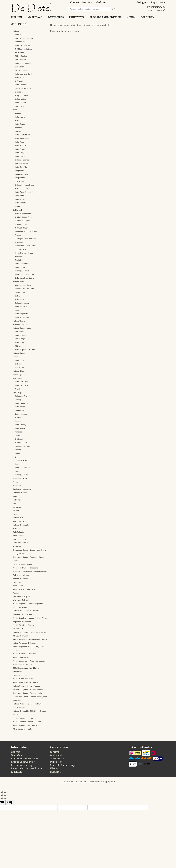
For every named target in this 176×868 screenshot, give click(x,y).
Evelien (18, 450)
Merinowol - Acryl (20, 478)
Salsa (17, 296)
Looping (18, 421)
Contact (75, 2)
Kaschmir (17, 528)
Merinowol (17, 486)
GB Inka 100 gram (22, 221)
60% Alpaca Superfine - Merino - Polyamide (27, 670)
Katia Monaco (21, 85)
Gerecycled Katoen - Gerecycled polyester (30, 550)
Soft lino (18, 364)
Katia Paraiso (20, 103)
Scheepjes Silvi (21, 396)
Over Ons (87, 2)
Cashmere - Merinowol (22, 489)
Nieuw (131, 17)
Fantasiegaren (19, 375)
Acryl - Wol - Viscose (21, 657)
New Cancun (20, 292)
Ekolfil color (20, 196)
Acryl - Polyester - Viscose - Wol (26, 725)
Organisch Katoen (20, 607)
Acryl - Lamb (18, 586)
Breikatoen (19, 53)
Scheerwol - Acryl (20, 675)
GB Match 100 (21, 224)
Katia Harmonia (21, 78)
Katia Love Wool (22, 382)
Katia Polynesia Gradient (25, 350)
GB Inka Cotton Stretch (24, 217)
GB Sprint (19, 242)
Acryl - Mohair (19, 536)
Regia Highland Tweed (24, 253)
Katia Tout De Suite (23, 468)
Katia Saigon (20, 124)
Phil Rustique (20, 339)
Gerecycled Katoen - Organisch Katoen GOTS (29, 559)
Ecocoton (19, 92)
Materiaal (35, 17)
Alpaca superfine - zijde (22, 729)
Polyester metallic (20, 539)
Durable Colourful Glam (24, 289)
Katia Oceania (21, 342)
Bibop (17, 453)
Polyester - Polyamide (22, 543)
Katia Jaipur (20, 35)
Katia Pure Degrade (23, 63)
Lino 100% (19, 367)
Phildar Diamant (22, 163)
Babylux (18, 131)
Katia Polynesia (21, 335)
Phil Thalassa (20, 60)
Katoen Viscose (19, 353)
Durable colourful (22, 317)
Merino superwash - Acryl (23, 679)
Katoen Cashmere (20, 325)
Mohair (16, 482)
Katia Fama (20, 142)
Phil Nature (20, 332)
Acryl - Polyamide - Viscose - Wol (26, 682)
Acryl (15, 110)
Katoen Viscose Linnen (22, 328)
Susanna (19, 128)
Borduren (147, 17)
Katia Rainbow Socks (24, 214)
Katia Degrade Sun (23, 45)
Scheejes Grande (22, 160)
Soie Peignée (18, 532)
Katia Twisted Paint (23, 135)
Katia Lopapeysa (22, 403)
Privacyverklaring (22, 765)
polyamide (17, 507)
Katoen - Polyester (20, 579)
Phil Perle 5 (20, 106)
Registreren (158, 2)
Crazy (17, 435)
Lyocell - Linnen (19, 707)
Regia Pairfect (21, 260)
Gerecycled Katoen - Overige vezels (27, 693)
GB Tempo (19, 181)
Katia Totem (20, 156)
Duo (17, 457)
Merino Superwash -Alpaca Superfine (28, 604)
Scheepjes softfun (22, 303)
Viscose (16, 511)
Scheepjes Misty (22, 475)
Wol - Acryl (17, 392)
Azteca (18, 418)
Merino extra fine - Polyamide (25, 654)
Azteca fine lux (21, 443)
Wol (15, 503)
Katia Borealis (21, 146)
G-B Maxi (19, 81)
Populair (18, 113)
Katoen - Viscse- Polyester (24, 614)
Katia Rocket (20, 199)
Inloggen (143, 2)
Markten (101, 2)
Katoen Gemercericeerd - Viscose (26, 686)
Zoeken (113, 9)
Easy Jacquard (21, 414)
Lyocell (16, 514)
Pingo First (19, 171)
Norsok (18, 235)
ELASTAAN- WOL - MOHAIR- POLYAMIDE (30, 639)
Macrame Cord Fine (23, 88)
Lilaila (17, 206)
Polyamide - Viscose (21, 575)
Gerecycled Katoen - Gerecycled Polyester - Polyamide (30, 698)
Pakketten (77, 17)
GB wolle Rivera (22, 460)
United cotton (20, 99)
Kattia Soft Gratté (22, 174)
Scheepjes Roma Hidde (25, 185)
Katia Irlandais (21, 407)
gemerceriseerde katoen (23, 564)
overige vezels (19, 554)
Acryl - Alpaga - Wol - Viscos (24, 589)
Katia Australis (21, 428)
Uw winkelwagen (156, 7)
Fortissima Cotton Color (25, 274)
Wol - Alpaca (18, 378)
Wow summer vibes (23, 285)
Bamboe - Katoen (20, 493)
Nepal (17, 389)
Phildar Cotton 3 (22, 42)
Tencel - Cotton (21, 70)
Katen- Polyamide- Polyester (24, 643)
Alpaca (16, 496)
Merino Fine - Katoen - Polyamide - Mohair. (30, 571)
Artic (17, 471)
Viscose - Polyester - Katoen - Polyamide (29, 690)
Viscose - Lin (18, 629)
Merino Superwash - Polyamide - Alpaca (29, 661)
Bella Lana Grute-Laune (25, 278)
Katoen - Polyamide (21, 525)
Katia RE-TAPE (21, 307)
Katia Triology (21, 425)
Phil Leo (18, 346)
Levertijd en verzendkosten (27, 768)
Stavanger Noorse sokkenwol (27, 231)
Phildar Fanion (21, 56)
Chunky (18, 400)
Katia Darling (20, 267)
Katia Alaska (20, 117)
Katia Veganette (21, 314)
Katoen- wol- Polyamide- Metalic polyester (30, 632)
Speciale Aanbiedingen (105, 17)
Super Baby (20, 410)
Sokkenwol (17, 210)
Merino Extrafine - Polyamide (25, 625)
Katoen (16, 31)
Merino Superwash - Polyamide (26, 718)
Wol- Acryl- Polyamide (22, 600)
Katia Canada (21, 121)
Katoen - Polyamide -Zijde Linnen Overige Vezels (30, 713)
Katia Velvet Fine (22, 138)
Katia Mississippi (22, 299)
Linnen (16, 357)
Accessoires (56, 17)
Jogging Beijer (21, 249)
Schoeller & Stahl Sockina (25, 246)
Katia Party (20, 153)
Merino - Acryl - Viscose (22, 664)
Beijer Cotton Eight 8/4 (24, 38)
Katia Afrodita (20, 203)
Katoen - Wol (18, 518)
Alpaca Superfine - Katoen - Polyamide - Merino (29, 648)
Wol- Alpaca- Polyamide (23, 596)
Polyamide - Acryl (20, 521)
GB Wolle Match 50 (23, 228)
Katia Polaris (20, 149)
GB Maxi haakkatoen (23, 49)
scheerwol (17, 546)
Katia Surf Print (21, 167)
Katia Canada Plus (23, 189)
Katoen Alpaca (19, 321)
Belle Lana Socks (22, 264)
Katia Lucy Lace (22, 385)
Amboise (19, 432)
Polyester (17, 500)
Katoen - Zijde (19, 371)
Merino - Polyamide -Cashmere (25, 568)
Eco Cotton (20, 67)
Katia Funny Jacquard (24, 192)
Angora (16, 593)
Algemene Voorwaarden (25, 759)
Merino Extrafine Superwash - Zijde (27, 722)
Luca (17, 464)
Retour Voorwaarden (23, 762)
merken (16, 17)
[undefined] (10, 803)
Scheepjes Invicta (22, 271)
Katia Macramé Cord (23, 74)
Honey (18, 310)
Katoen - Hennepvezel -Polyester (26, 611)
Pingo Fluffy (20, 178)
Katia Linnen (20, 360)
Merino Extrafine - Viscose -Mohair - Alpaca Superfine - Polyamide (30, 620)
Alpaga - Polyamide (21, 636)
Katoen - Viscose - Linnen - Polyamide (28, 704)
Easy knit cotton (21, 95)
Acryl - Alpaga (19, 582)
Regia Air (19, 257)
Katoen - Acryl (19, 282)
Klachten (16, 772)
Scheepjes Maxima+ (23, 446)
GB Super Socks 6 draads (25, 239)
